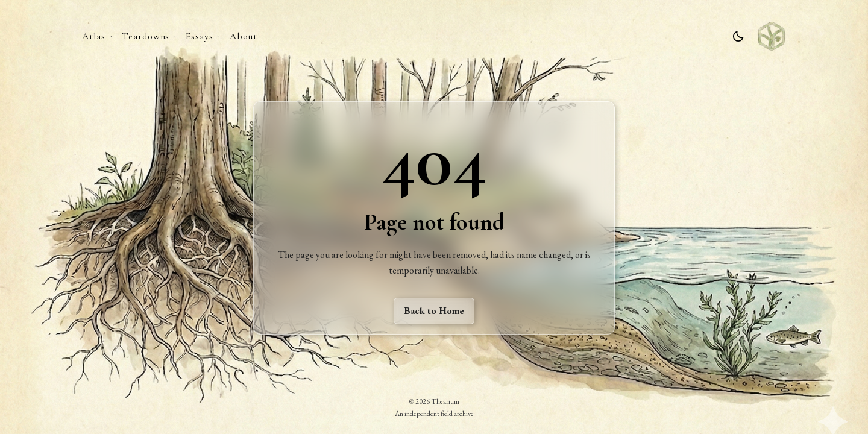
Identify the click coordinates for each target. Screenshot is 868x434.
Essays (200, 36)
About (244, 36)
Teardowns (146, 36)
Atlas (94, 36)
